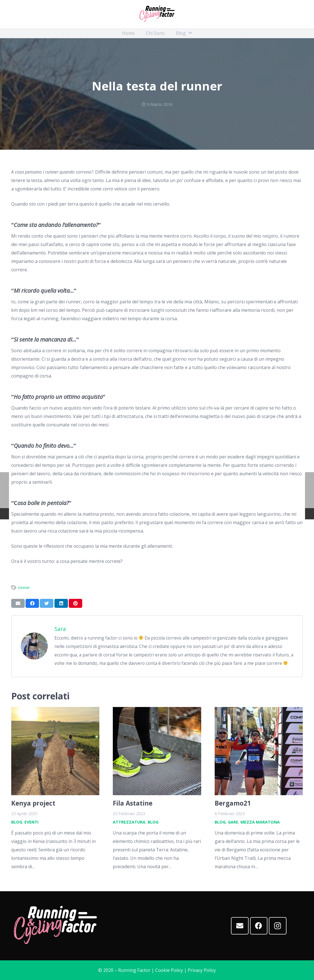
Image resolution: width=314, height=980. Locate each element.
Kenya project (33, 803)
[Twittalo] (47, 603)
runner (24, 587)
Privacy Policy (202, 970)
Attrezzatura (129, 822)
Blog (17, 822)
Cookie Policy (169, 970)
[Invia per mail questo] (18, 603)
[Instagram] (278, 926)
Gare (233, 822)
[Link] (157, 14)
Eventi (31, 822)
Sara (60, 629)
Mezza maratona (260, 822)
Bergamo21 (233, 803)
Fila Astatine (133, 803)
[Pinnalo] (75, 603)
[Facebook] (259, 926)
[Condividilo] (32, 603)
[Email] (240, 926)
